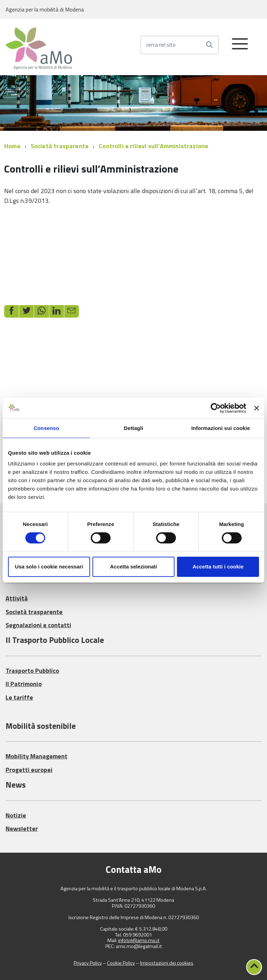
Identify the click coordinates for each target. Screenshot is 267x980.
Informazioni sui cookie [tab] (221, 428)
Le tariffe (19, 697)
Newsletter (22, 828)
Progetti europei (29, 770)
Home (12, 146)
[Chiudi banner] (257, 408)
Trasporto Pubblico (32, 671)
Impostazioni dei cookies (167, 963)
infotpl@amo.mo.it (139, 941)
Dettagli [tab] (133, 428)
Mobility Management (37, 756)
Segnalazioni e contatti (38, 625)
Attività (17, 598)
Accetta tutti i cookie (218, 567)
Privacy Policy (88, 963)
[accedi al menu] (240, 47)
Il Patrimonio (24, 684)
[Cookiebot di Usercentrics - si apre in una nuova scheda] (216, 408)
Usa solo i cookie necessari (49, 567)
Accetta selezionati (133, 567)
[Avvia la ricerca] (209, 45)
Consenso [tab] (46, 428)
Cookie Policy (121, 963)
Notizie (16, 815)
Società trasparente (60, 146)
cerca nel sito (161, 45)
